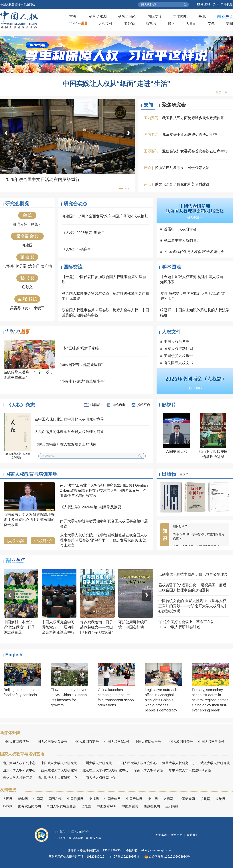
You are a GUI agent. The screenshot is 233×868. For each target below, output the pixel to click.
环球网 (8, 806)
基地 (202, 16)
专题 (211, 24)
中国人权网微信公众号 (51, 742)
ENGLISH (204, 4)
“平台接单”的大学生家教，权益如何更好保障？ (199, 541)
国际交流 (155, 16)
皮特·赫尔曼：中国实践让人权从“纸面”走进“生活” (193, 296)
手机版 (228, 4)
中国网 (38, 799)
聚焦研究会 (174, 105)
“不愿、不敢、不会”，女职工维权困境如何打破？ (199, 528)
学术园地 (180, 16)
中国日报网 (75, 799)
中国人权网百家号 (86, 742)
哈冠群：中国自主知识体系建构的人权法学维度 (195, 313)
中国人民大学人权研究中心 (137, 763)
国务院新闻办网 (29, 806)
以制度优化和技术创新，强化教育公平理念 (193, 574)
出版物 (129, 24)
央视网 (94, 799)
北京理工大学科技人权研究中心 (105, 770)
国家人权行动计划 (178, 349)
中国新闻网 (187, 799)
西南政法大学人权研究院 (59, 770)
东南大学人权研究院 (149, 770)
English (14, 655)
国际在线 (55, 799)
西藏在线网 (152, 806)
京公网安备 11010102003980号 (167, 857)
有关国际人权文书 (178, 363)
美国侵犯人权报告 (178, 356)
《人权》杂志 (21, 405)
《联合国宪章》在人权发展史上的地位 (66, 444)
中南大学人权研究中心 (99, 778)
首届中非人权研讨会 (180, 229)
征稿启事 (119, 405)
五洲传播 (172, 806)
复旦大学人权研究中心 (179, 763)
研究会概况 (98, 16)
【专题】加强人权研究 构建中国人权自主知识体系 (193, 279)
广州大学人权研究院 (97, 763)
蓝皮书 (184, 474)
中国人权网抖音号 (180, 742)
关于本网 (161, 835)
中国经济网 (134, 799)
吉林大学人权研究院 (17, 778)
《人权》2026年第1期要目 (83, 233)
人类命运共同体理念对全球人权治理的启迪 (69, 432)
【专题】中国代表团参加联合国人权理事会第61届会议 (104, 279)
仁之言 (86, 806)
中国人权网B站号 (117, 742)
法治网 (221, 799)
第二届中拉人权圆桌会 (182, 240)
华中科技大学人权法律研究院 (190, 770)
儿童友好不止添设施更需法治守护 (189, 134)
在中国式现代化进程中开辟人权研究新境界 (69, 419)
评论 (147, 168)
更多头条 (222, 92)
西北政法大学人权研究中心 (57, 778)
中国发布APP (106, 806)
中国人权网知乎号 (148, 742)
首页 (73, 16)
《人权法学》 (15, 541)
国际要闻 (151, 151)
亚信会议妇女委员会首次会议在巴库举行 (195, 151)
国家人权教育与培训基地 (31, 474)
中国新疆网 (130, 806)
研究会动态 (127, 16)
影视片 (151, 24)
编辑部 (95, 405)
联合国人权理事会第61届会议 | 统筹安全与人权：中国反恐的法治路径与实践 (105, 313)
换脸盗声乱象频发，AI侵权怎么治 (182, 168)
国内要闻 (151, 118)
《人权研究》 (43, 541)
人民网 (8, 799)
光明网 (168, 799)
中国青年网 (112, 799)
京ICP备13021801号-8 (124, 857)
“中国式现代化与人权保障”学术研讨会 (194, 252)
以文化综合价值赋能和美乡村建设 (182, 184)
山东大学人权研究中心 (19, 770)
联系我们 (192, 835)
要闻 (229, 24)
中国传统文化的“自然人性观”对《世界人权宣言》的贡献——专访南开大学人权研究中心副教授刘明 (193, 606)
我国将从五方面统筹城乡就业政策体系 (193, 118)
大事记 (191, 24)
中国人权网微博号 (16, 742)
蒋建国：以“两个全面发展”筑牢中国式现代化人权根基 (105, 216)
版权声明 (177, 835)
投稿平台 (144, 405)
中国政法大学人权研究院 (59, 763)
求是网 (205, 799)
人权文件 (106, 24)
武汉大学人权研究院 (215, 763)
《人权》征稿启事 (76, 249)
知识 (171, 24)
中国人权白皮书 (177, 342)
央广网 (153, 799)
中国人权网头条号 (211, 742)
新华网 (23, 799)
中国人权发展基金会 (61, 806)
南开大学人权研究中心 (19, 763)
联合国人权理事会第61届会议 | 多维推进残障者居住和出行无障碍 (105, 296)
